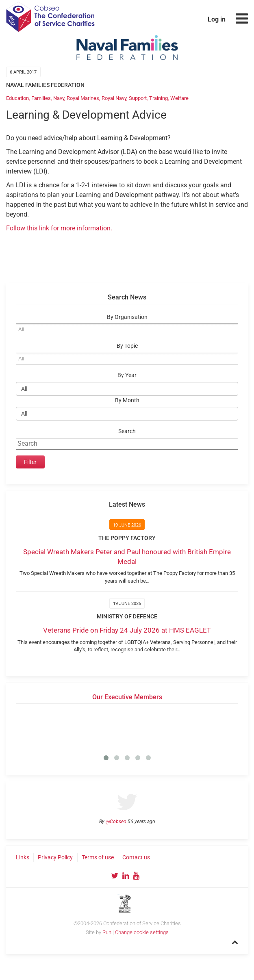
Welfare (179, 98)
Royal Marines (83, 98)
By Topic (127, 346)
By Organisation (127, 317)
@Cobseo (116, 822)
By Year (127, 375)
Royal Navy (114, 98)
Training (158, 98)
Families (41, 98)
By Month (127, 400)
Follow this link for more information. (59, 228)
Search (127, 431)
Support (138, 98)
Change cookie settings (142, 932)
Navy (59, 98)
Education (17, 98)
